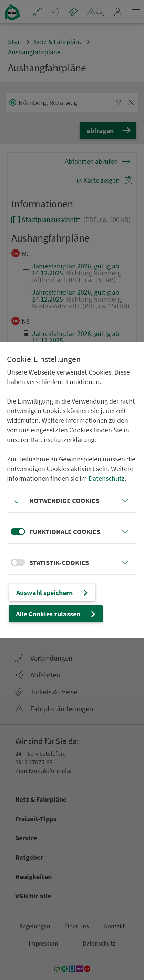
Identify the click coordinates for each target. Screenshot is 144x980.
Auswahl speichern (53, 593)
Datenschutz (107, 478)
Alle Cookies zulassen (56, 614)
